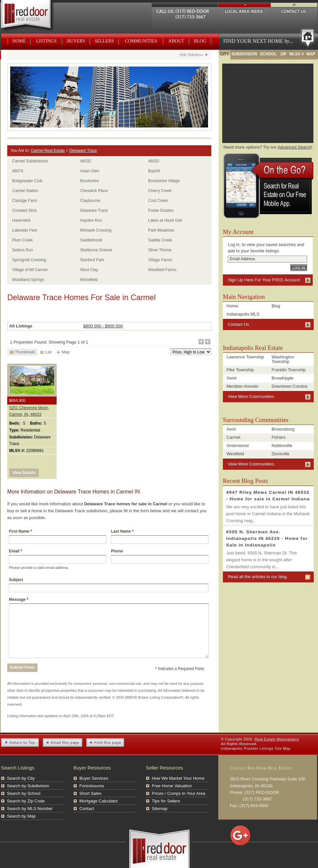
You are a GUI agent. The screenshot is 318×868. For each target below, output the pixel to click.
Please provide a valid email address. (39, 568)
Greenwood (238, 446)
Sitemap (160, 809)
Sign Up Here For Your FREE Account (264, 280)
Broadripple (283, 378)
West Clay (89, 270)
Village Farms (160, 260)
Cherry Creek (160, 191)
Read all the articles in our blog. (258, 577)
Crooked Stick (24, 210)
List (46, 352)
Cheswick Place (94, 191)
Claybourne (90, 201)
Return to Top (20, 742)
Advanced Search (294, 147)
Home (19, 41)
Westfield (235, 454)
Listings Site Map (275, 748)
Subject (16, 580)
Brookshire (89, 181)
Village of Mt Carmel (30, 270)
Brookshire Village (164, 181)
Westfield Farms (162, 270)
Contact (87, 809)
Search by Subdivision (28, 786)
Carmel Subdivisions (30, 161)
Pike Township (240, 370)
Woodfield (89, 280)
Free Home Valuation (172, 786)
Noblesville (282, 446)
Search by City (21, 778)
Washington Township (283, 359)
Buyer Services (94, 778)
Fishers (279, 437)
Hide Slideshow (193, 55)
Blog (200, 41)
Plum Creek (22, 240)
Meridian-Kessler (243, 386)
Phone (117, 551)
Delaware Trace (83, 151)
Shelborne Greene (96, 250)
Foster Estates (161, 210)
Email (15, 551)
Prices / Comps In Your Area (179, 793)
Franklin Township (289, 370)
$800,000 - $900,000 (103, 326)
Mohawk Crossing (96, 230)
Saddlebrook (91, 240)
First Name (20, 531)
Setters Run (23, 250)
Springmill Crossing (29, 260)
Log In (299, 268)
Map (63, 352)
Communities (141, 41)
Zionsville (280, 454)
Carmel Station (25, 191)
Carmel (233, 437)
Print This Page (105, 742)
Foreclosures (92, 786)
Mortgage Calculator (99, 801)
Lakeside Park (25, 230)
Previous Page (201, 342)
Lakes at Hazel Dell (165, 220)
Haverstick (21, 220)
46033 (154, 161)
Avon (231, 429)
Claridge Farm (25, 201)
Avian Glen (90, 171)
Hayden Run (91, 220)
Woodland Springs (28, 280)
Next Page (208, 342)
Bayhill (154, 171)
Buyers (76, 41)
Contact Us (294, 10)
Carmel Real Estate (48, 151)
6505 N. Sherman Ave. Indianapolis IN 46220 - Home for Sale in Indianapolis (267, 538)
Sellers (105, 41)
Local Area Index (244, 10)
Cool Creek (158, 201)
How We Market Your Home (178, 778)
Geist (231, 378)
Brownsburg (283, 429)
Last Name (122, 531)
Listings (46, 41)
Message (19, 600)
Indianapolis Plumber (240, 748)
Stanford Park (92, 260)
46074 (18, 171)
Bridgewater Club (27, 181)
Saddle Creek (160, 240)
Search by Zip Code (26, 801)
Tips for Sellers (166, 801)
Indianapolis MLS (243, 314)
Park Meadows (161, 230)
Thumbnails (23, 352)
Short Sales (90, 793)
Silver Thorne (160, 250)
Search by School (24, 793)
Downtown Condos (290, 386)
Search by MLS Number (30, 809)
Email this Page (63, 742)
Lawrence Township (245, 357)
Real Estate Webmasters (33, 16)
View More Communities (251, 396)
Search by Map (21, 816)
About (176, 41)
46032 (85, 161)
